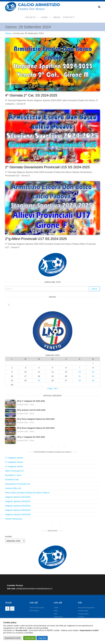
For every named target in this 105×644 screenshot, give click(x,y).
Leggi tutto (42, 638)
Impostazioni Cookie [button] (13, 638)
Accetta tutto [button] (30, 638)
